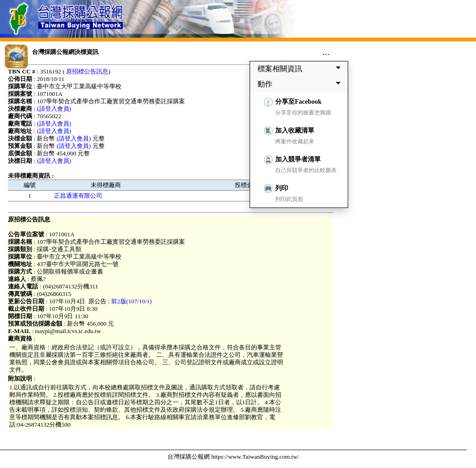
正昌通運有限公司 (78, 196)
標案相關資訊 (301, 68)
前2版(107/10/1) (131, 301)
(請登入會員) (54, 109)
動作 (301, 84)
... (326, 52)
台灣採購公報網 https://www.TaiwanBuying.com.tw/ (233, 457)
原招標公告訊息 (87, 71)
